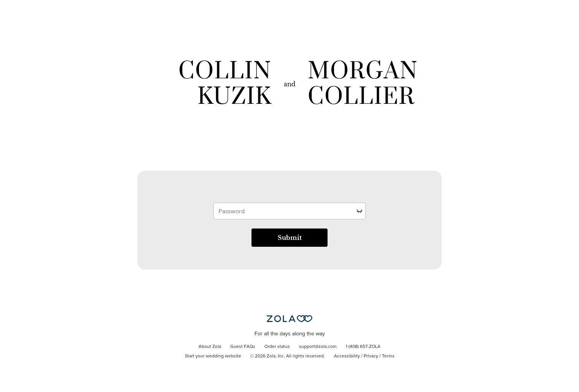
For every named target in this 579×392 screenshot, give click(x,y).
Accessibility (347, 356)
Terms (388, 356)
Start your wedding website (213, 356)
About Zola (210, 347)
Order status (277, 347)
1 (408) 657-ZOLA (363, 347)
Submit (290, 238)
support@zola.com (318, 347)
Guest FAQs (243, 347)
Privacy (371, 356)
